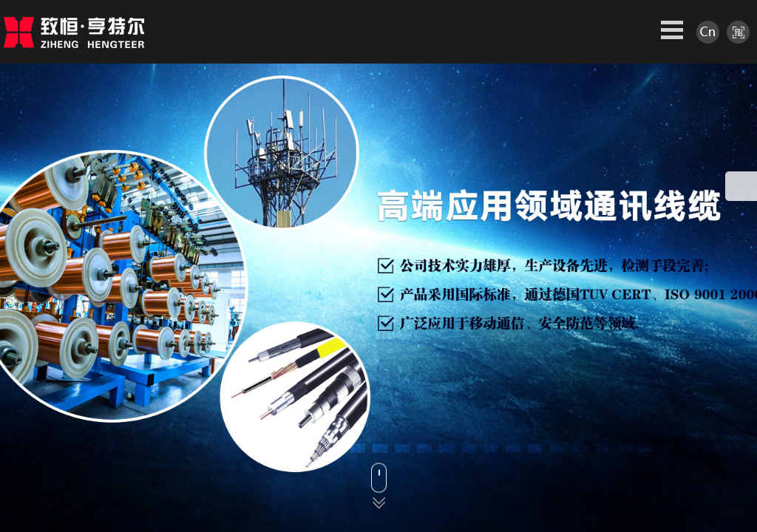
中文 (708, 32)
